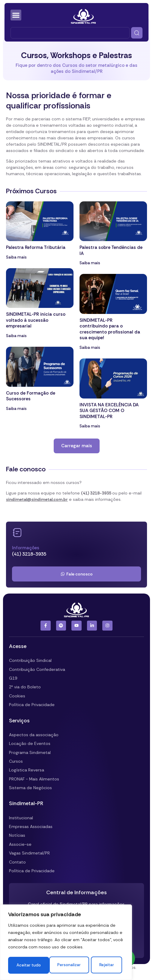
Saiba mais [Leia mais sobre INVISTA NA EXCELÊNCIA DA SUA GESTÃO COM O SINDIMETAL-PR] (90, 426)
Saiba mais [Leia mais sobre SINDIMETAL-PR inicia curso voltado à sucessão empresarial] (16, 336)
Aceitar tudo (66, 965)
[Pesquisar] (137, 33)
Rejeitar (96, 948)
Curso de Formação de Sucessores (31, 396)
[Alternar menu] (16, 15)
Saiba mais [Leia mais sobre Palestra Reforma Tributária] (16, 257)
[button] (77, 446)
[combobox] (70, 33)
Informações (26, 548)
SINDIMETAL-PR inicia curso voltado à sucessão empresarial (36, 320)
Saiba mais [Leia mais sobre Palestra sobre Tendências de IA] (90, 263)
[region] (66, 935)
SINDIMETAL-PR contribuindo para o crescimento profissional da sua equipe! (110, 329)
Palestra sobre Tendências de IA (111, 250)
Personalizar (38, 948)
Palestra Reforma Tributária (36, 247)
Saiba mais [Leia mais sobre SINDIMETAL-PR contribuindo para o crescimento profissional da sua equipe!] (90, 347)
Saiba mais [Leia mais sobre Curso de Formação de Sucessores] (16, 409)
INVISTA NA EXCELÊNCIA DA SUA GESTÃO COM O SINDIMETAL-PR (109, 411)
